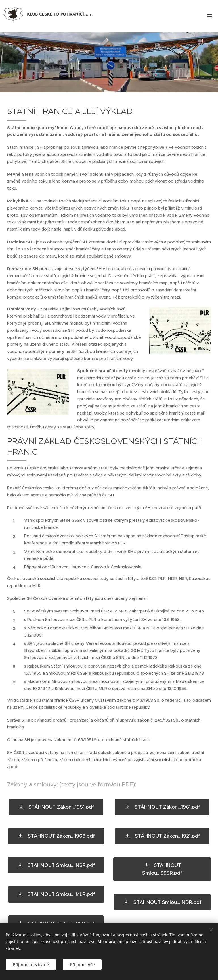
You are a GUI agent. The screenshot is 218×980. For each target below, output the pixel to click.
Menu (209, 16)
